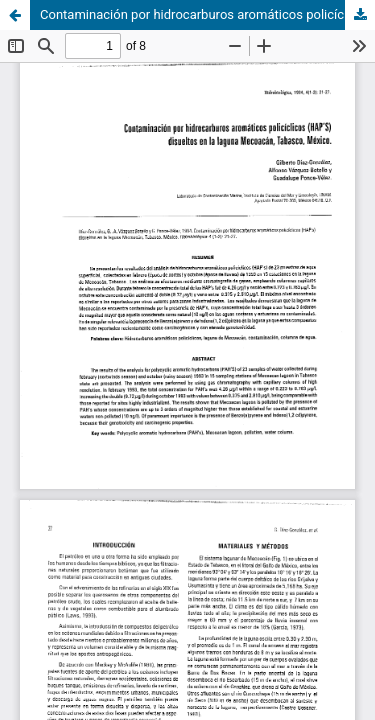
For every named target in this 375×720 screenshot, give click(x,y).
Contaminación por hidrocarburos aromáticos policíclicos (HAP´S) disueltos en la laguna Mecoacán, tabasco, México (207, 14)
